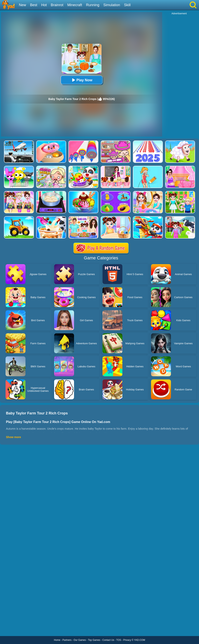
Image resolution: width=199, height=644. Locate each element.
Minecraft (75, 5)
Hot (44, 5)
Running (93, 5)
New (22, 5)
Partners (67, 640)
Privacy (127, 640)
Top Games (94, 640)
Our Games (80, 640)
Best (34, 5)
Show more (13, 437)
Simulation (112, 5)
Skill (127, 5)
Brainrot (57, 5)
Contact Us (108, 640)
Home (57, 640)
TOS (119, 640)
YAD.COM (140, 640)
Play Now (82, 80)
